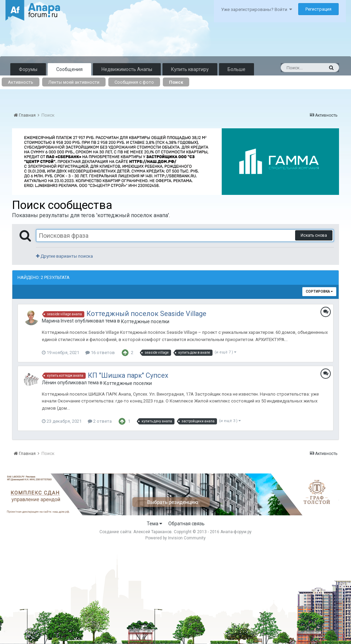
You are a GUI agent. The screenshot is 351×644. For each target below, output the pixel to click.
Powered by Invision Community (175, 538)
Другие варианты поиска (64, 256)
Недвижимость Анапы (127, 69)
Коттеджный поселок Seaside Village (146, 314)
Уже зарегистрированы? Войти (257, 9)
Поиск (176, 82)
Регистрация (318, 9)
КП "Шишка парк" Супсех (128, 375)
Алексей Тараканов (153, 532)
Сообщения (69, 69)
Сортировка (319, 291)
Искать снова (314, 235)
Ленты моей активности (74, 82)
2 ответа (100, 421)
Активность (21, 82)
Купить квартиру (190, 69)
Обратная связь (186, 524)
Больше (237, 69)
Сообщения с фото (134, 82)
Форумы (28, 69)
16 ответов (100, 353)
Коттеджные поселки (145, 321)
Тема (154, 524)
